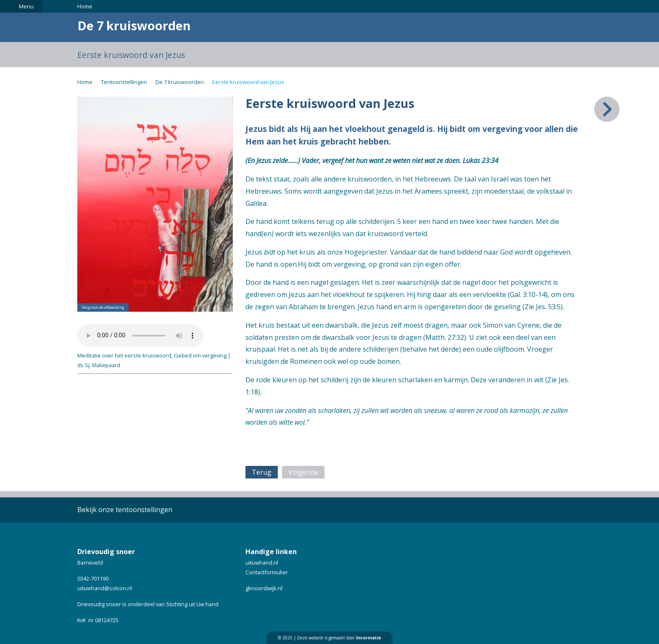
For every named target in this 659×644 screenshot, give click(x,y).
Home (85, 6)
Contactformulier (267, 572)
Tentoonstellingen (124, 82)
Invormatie (369, 638)
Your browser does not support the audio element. (140, 336)
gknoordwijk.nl (264, 588)
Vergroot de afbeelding (103, 307)
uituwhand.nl (262, 563)
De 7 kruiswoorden (180, 82)
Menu (26, 6)
